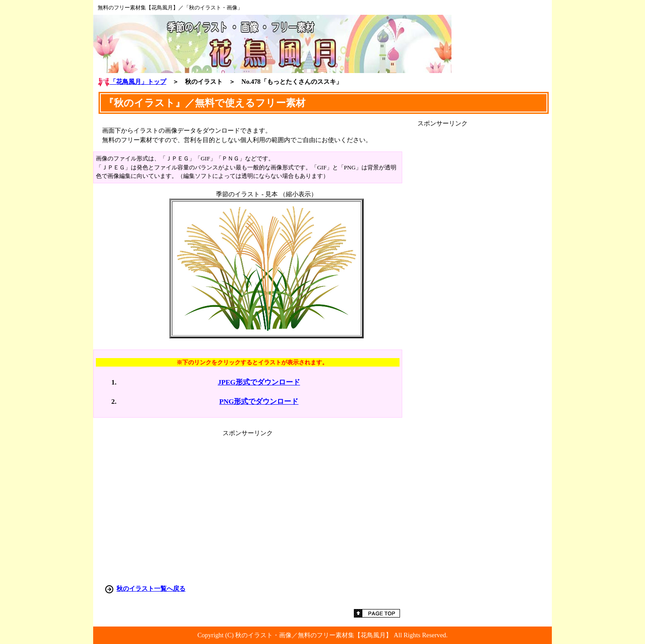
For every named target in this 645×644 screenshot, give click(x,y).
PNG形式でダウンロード (259, 401)
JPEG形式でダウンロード (259, 382)
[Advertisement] (485, 262)
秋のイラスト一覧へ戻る (151, 588)
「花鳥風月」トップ (132, 82)
